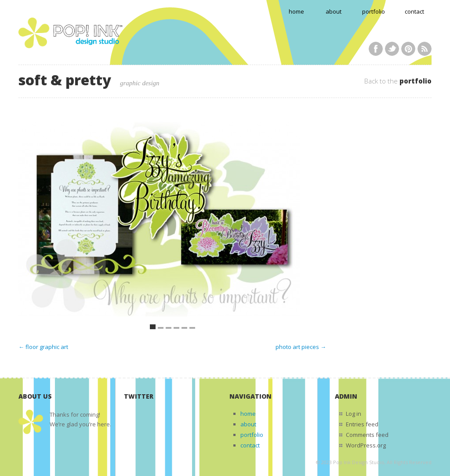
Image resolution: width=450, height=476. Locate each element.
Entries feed (362, 424)
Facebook (376, 49)
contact (414, 11)
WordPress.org (366, 445)
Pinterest (408, 49)
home (296, 11)
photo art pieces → (301, 347)
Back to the (398, 81)
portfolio (374, 11)
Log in (354, 414)
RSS (425, 49)
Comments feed (367, 435)
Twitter (392, 49)
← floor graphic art (43, 347)
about (334, 11)
